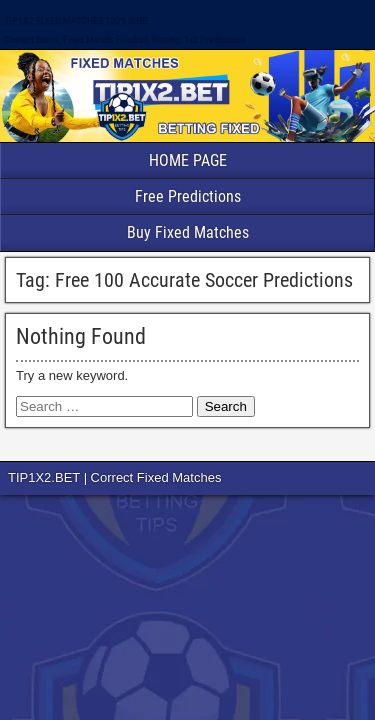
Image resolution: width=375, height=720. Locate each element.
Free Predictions (188, 196)
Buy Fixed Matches (188, 232)
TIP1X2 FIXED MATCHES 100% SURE (76, 20)
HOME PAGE (188, 160)
